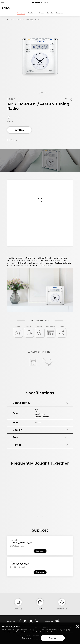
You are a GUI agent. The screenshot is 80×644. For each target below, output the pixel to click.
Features (32, 13)
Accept (53, 638)
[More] (40, 580)
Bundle (50, 13)
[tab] (40, 403)
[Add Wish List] (66, 99)
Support (59, 13)
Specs (41, 13)
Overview (21, 13)
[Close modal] (77, 626)
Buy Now (19, 130)
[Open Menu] (3, 3)
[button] (35, 93)
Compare (15, 140)
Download (40, 551)
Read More (27, 638)
